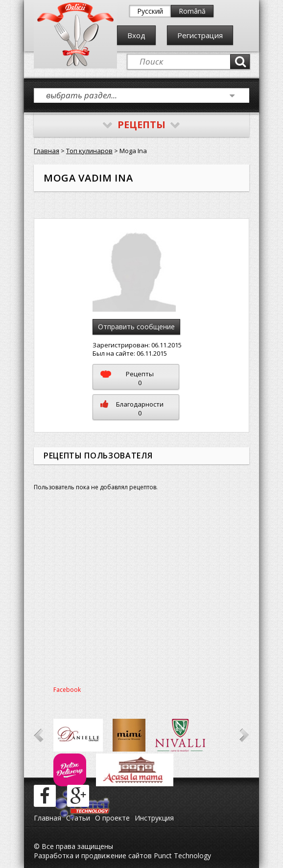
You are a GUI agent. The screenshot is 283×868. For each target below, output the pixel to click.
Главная (47, 151)
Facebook (67, 690)
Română (192, 11)
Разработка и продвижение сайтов (93, 856)
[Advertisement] (141, 592)
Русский (150, 11)
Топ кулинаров (89, 151)
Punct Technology (181, 856)
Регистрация (200, 35)
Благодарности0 (132, 409)
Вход (136, 35)
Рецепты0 (127, 378)
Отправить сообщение (136, 327)
